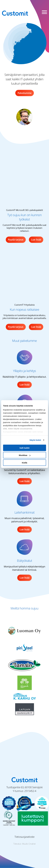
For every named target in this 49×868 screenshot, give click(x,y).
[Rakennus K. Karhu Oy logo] (24, 696)
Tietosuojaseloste (24, 837)
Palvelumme (25, 93)
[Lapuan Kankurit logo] (25, 709)
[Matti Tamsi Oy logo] (25, 665)
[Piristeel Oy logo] (24, 648)
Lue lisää (36, 240)
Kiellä (24, 463)
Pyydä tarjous (16, 240)
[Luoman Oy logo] (25, 630)
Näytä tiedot (35, 440)
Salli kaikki (24, 448)
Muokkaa (25, 455)
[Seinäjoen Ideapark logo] (25, 683)
